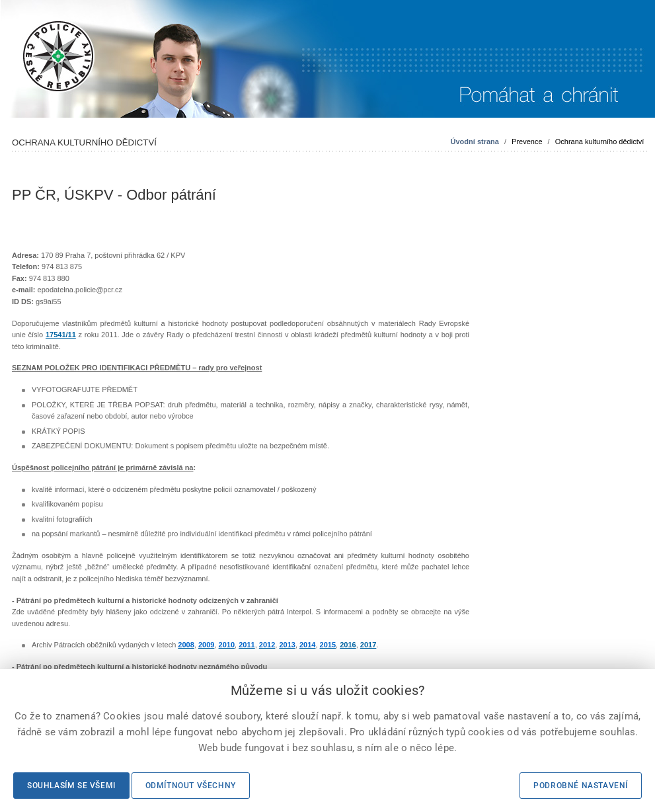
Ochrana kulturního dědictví (600, 142)
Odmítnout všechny (191, 786)
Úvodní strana (475, 142)
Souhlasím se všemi (71, 786)
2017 (368, 645)
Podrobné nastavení (581, 786)
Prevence (527, 142)
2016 (348, 645)
